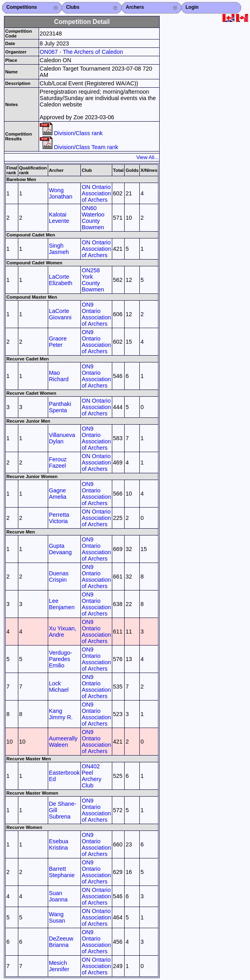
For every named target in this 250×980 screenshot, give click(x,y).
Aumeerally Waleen (63, 742)
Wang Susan (57, 917)
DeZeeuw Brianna (61, 942)
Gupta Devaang (61, 549)
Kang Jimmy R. (61, 714)
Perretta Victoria (59, 518)
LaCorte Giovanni (60, 314)
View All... (147, 157)
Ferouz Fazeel (58, 462)
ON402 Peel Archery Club (92, 776)
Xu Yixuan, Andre (63, 632)
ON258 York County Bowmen (93, 280)
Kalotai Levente (59, 218)
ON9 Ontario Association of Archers (96, 314)
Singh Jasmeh (59, 249)
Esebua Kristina (59, 844)
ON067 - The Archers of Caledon (81, 52)
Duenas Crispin (59, 577)
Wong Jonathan (61, 193)
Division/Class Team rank (79, 147)
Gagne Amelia (58, 494)
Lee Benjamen (62, 604)
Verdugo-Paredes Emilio (61, 659)
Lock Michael (59, 687)
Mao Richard (59, 376)
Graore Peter (58, 342)
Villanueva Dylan (62, 438)
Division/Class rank (71, 133)
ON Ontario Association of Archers (96, 193)
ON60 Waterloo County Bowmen (93, 218)
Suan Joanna (58, 896)
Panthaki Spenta (60, 407)
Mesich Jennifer (59, 966)
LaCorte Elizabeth (61, 280)
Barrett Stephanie (62, 872)
